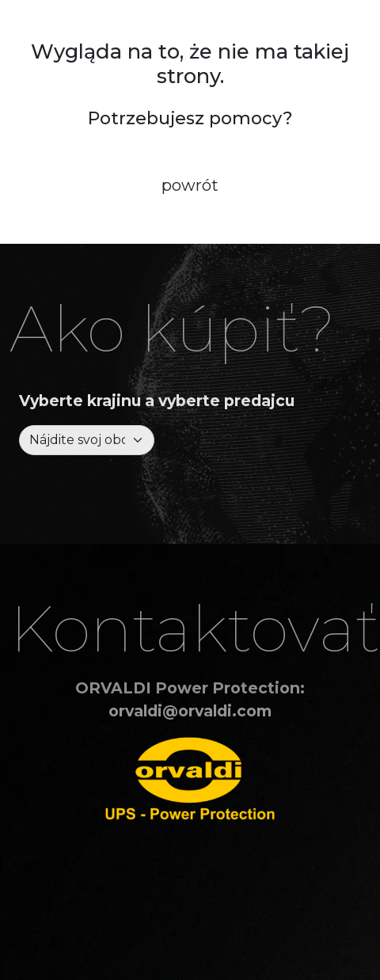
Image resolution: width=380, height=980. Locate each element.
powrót (190, 185)
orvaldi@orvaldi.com (190, 711)
